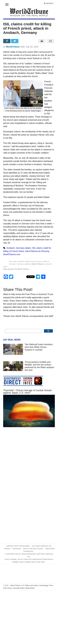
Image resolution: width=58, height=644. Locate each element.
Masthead (17, 549)
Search (49, 3)
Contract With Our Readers (18, 546)
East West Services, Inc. (42, 546)
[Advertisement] (26, 461)
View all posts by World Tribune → (17, 269)
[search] (23, 331)
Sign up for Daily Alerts (33, 549)
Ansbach (11, 248)
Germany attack (23, 248)
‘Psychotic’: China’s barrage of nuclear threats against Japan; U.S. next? (27, 392)
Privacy (7, 549)
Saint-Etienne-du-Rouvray (37, 251)
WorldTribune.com (12, 254)
